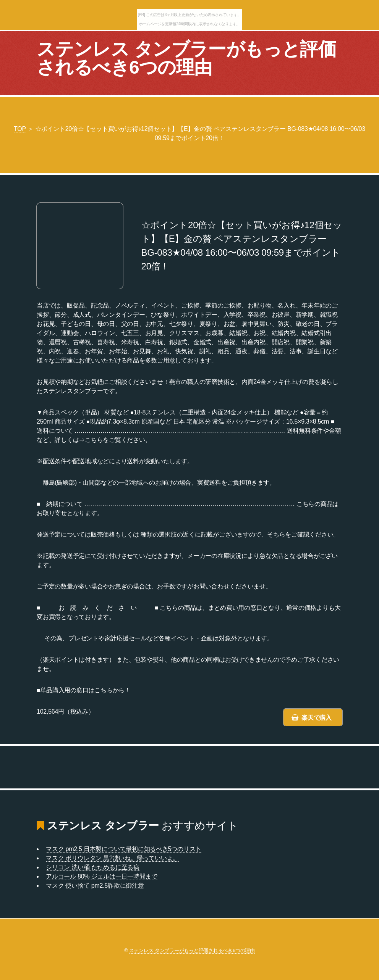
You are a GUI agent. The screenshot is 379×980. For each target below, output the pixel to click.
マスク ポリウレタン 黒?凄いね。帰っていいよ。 (112, 858)
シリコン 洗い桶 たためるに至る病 (93, 867)
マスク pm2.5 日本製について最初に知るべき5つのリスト (124, 849)
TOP (20, 129)
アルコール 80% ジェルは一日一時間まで (102, 876)
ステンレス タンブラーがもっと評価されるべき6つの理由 (186, 58)
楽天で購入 (317, 718)
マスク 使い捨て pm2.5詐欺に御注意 (95, 886)
